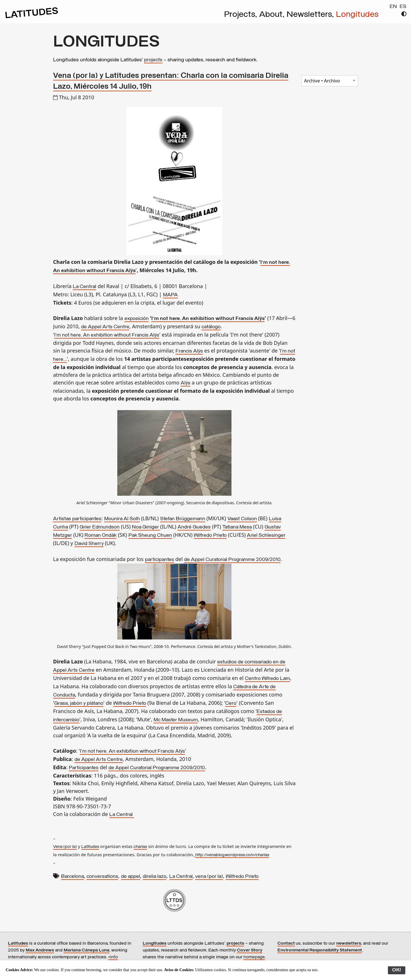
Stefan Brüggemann (183, 519)
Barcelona (72, 877)
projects (153, 60)
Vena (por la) (65, 847)
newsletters (349, 943)
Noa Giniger (145, 527)
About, (273, 15)
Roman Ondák (100, 535)
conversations (102, 877)
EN (393, 7)
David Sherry (89, 544)
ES (403, 7)
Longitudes (357, 15)
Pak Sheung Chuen (150, 535)
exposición (137, 319)
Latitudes (90, 847)
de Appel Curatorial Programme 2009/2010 (232, 560)
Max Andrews (40, 950)
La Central (84, 287)
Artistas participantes (77, 519)
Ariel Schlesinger (266, 535)
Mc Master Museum (176, 720)
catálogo (211, 327)
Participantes (84, 768)
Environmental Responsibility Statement (320, 950)
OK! (397, 970)
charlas (140, 847)
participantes (160, 560)
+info (113, 957)
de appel (131, 877)
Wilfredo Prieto (210, 535)
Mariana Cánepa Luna (86, 950)
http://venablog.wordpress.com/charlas (232, 855)
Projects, (242, 15)
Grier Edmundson (100, 527)
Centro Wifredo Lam (267, 679)
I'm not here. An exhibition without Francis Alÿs (208, 319)
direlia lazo (155, 877)
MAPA (170, 295)
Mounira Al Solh (122, 519)
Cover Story (250, 950)
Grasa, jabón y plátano (79, 703)
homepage (254, 957)
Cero (231, 703)
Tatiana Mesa (237, 527)
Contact (286, 943)
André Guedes (194, 527)
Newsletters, (311, 15)
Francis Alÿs (189, 351)
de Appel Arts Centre (105, 327)
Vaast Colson (242, 519)
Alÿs (186, 383)
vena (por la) (209, 877)
